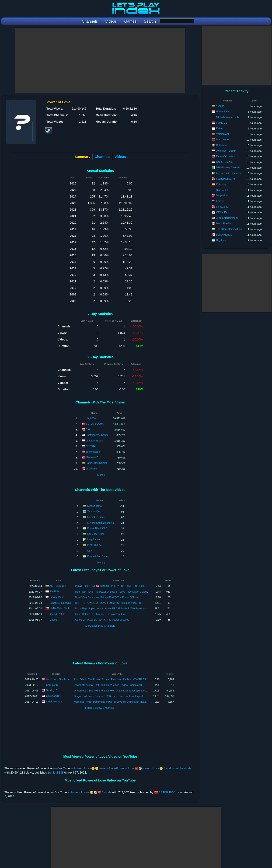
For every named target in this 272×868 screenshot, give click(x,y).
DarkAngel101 (224, 235)
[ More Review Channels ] (100, 708)
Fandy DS (222, 123)
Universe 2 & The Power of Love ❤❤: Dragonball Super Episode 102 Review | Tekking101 (123, 691)
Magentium (222, 195)
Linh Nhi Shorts (94, 441)
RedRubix (55, 591)
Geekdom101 (53, 696)
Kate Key (221, 184)
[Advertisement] (100, 60)
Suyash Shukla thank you (101, 523)
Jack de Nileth (58, 614)
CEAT (90, 551)
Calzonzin (222, 145)
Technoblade (93, 452)
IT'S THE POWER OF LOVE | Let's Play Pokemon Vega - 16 (108, 603)
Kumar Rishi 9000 (97, 528)
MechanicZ (92, 457)
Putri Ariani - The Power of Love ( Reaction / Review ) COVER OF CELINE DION (118, 679)
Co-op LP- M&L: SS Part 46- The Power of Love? (102, 620)
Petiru (220, 128)
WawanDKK (223, 111)
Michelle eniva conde (228, 117)
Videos (120, 157)
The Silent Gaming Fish (229, 229)
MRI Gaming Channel (228, 167)
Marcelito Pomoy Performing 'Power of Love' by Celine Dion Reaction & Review (117, 702)
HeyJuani (221, 240)
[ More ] (100, 475)
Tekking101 (52, 690)
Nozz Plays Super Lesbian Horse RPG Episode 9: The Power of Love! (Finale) (118, 608)
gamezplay (222, 207)
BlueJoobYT (223, 190)
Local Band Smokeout (58, 679)
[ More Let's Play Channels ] (100, 626)
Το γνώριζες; (94, 511)
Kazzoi (220, 201)
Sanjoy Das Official (96, 463)
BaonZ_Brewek (225, 162)
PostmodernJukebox (97, 435)
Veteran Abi (223, 134)
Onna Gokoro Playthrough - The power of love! (101, 614)
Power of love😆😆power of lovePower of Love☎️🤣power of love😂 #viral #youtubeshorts (133, 768)
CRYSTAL (91, 446)
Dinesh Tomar (95, 506)
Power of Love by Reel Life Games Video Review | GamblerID (108, 685)
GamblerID (52, 685)
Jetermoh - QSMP (226, 151)
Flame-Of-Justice (226, 156)
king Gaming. (94, 539)
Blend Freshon (224, 223)
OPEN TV (222, 212)
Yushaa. (220, 106)
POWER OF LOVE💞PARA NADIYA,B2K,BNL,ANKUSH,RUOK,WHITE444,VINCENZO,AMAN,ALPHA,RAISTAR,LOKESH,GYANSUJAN (150, 586)
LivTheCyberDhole (60, 608)
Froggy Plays (57, 597)
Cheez (53, 620)
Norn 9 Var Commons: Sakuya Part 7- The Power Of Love (107, 597)
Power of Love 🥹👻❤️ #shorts (91, 792)
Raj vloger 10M (96, 534)
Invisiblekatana (54, 701)
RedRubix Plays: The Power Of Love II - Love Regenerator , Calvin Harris (115, 592)
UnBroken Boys (96, 517)
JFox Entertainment (227, 218)
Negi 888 (91, 418)
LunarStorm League (61, 603)
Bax (88, 429)
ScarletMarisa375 (226, 179)
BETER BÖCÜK (95, 424)
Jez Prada (91, 469)
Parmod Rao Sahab (98, 556)
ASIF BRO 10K (58, 586)
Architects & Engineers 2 (230, 173)
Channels (103, 157)
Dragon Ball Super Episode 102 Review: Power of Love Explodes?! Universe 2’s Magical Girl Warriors (130, 696)
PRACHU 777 (95, 545)
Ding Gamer (223, 139)
